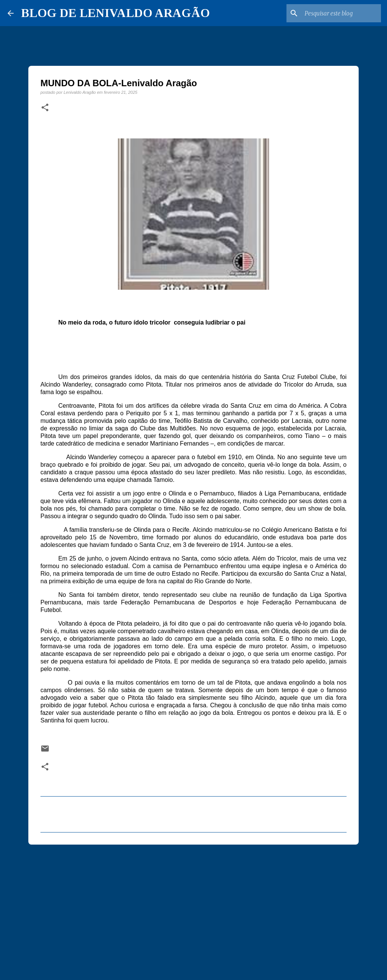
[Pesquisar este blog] (341, 13)
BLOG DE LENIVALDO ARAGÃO (115, 13)
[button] (45, 108)
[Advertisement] (193, 909)
